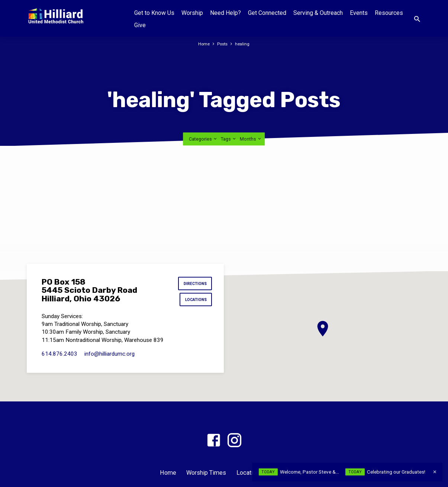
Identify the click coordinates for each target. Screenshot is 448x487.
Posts (223, 44)
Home (203, 44)
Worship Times (206, 473)
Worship (192, 13)
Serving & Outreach (318, 13)
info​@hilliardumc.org (109, 358)
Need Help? (225, 13)
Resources (389, 13)
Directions (193, 285)
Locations (194, 302)
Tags (229, 139)
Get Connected (267, 13)
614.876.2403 (59, 358)
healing (244, 44)
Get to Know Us (154, 13)
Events (359, 13)
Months (251, 139)
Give (140, 25)
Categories (203, 139)
